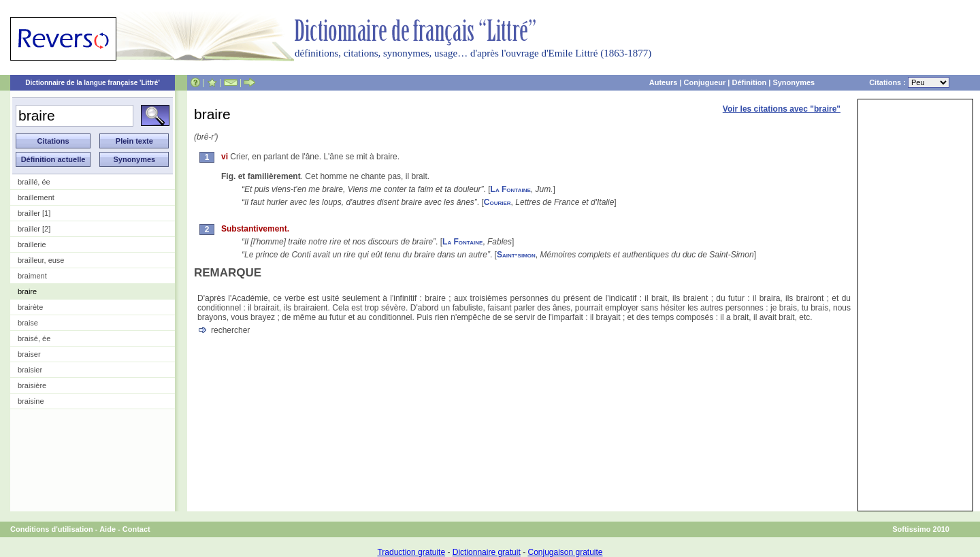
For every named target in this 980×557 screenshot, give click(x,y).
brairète (30, 307)
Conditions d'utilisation (52, 529)
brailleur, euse (41, 260)
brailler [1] (34, 213)
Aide (108, 529)
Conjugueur (705, 82)
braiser (29, 354)
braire (27, 291)
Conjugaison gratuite (565, 552)
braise (28, 323)
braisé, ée (34, 338)
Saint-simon (516, 255)
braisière (32, 385)
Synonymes (794, 82)
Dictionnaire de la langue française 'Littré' (93, 83)
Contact (136, 529)
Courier (497, 202)
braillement (36, 197)
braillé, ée (34, 182)
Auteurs (664, 82)
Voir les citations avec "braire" (782, 109)
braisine (31, 401)
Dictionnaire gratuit (487, 552)
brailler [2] (34, 229)
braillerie (32, 244)
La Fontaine (511, 189)
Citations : (909, 82)
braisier (30, 370)
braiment (32, 276)
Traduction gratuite (411, 552)
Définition (749, 82)
